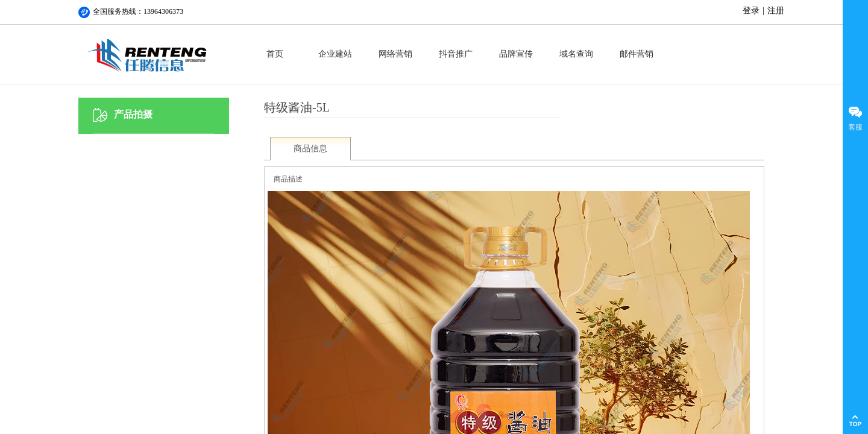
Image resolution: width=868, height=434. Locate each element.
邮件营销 (637, 54)
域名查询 (576, 54)
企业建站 (335, 54)
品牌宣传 (516, 54)
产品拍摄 (133, 114)
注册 (776, 11)
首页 (275, 54)
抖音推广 (456, 54)
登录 (751, 11)
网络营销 (395, 54)
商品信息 (310, 149)
